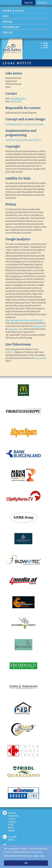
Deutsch (42, 3)
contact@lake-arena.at (18, 98)
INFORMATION (11, 27)
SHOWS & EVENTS (14, 11)
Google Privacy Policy (15, 329)
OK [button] (26, 863)
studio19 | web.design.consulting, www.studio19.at (23, 140)
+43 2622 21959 (16, 101)
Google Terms (38, 326)
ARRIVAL (8, 22)
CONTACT (8, 32)
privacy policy (39, 358)
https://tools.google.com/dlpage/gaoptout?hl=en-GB (24, 320)
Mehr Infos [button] (39, 856)
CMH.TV (10, 352)
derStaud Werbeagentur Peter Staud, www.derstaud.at (25, 124)
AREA (6, 16)
